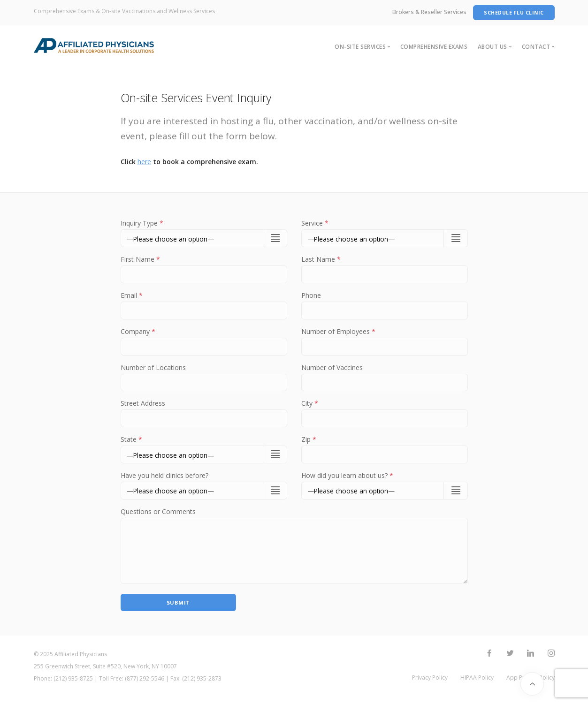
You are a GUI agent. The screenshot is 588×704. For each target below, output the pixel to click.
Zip (385, 450)
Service (315, 223)
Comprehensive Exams (434, 47)
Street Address (204, 414)
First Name (204, 267)
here (144, 162)
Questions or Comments (158, 516)
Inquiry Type (142, 223)
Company (204, 341)
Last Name (385, 267)
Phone (385, 304)
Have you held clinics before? (164, 479)
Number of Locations (204, 377)
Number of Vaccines (385, 377)
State (131, 443)
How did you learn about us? (347, 479)
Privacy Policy (430, 685)
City (385, 414)
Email (204, 304)
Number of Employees (385, 341)
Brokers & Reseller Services (429, 12)
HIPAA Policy (477, 685)
